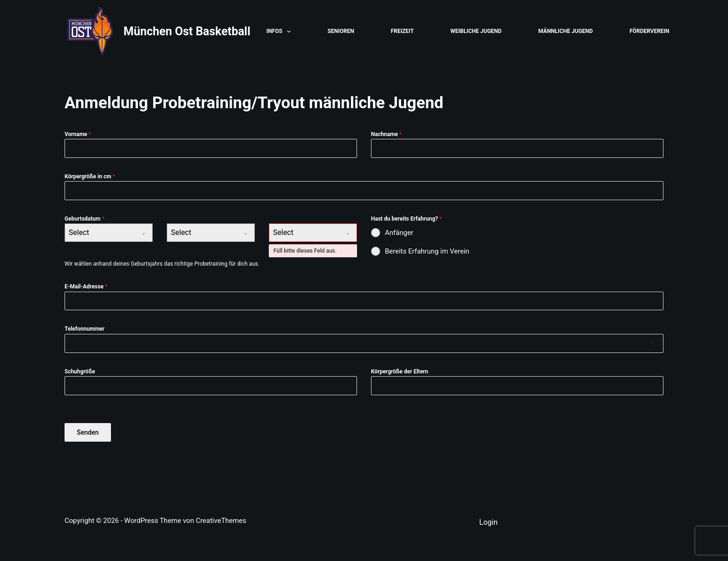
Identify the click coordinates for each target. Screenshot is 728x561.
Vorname (78, 134)
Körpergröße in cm (90, 176)
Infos (281, 32)
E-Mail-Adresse (86, 287)
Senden (88, 432)
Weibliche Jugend (476, 31)
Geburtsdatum (84, 219)
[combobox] (109, 233)
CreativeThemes (221, 521)
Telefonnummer (84, 329)
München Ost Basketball (187, 31)
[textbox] (100, 233)
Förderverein (650, 31)
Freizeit (402, 31)
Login (488, 522)
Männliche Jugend (565, 31)
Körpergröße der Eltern (400, 372)
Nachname (386, 134)
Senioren (341, 31)
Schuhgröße (80, 372)
